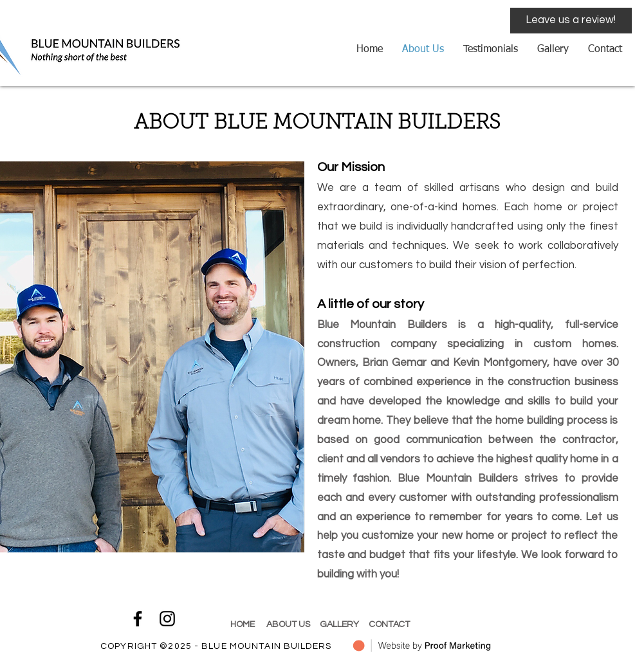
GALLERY (340, 624)
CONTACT (389, 624)
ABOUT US (289, 624)
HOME (244, 624)
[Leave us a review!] (571, 21)
